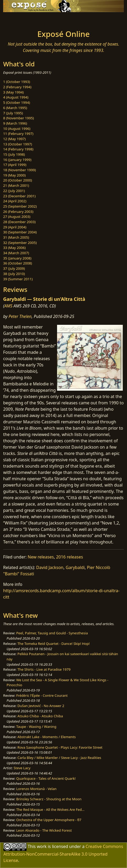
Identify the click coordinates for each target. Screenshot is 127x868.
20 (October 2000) (18, 180)
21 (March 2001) (16, 185)
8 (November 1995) (19, 118)
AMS (9, 306)
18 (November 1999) (20, 170)
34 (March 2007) (16, 253)
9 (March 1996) (15, 123)
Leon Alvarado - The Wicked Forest (44, 830)
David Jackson (50, 567)
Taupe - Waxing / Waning (36, 727)
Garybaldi (75, 567)
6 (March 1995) (15, 108)
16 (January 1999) (17, 160)
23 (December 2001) (19, 196)
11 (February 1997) (18, 134)
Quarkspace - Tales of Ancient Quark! (46, 778)
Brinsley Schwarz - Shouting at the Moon (49, 799)
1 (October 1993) (17, 82)
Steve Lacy (22, 768)
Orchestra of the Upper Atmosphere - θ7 (49, 820)
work (42, 846)
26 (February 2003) (18, 212)
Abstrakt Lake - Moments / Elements (47, 737)
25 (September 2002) (20, 206)
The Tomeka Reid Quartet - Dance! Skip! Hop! (54, 644)
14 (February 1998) (18, 149)
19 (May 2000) (14, 175)
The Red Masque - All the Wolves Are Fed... (50, 810)
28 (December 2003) (19, 222)
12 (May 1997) (14, 139)
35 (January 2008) (17, 258)
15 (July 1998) (14, 154)
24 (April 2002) (15, 201)
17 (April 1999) (15, 165)
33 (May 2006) (14, 248)
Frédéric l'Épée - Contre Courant (42, 695)
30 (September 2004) (20, 232)
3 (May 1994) (13, 92)
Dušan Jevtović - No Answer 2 (41, 706)
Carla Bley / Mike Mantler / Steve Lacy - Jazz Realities (59, 758)
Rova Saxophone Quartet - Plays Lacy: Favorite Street (60, 747)
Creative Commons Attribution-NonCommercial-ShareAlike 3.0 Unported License (63, 853)
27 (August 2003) (17, 217)
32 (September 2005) (20, 243)
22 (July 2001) (14, 191)
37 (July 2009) (14, 268)
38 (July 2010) (14, 274)
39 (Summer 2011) (18, 279)
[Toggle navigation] (17, 19)
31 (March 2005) (16, 237)
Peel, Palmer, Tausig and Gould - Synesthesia (52, 633)
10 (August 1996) (17, 129)
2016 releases (70, 557)
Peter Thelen (20, 316)
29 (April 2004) (15, 227)
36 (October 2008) (18, 263)
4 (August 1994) (16, 97)
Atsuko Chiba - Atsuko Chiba (40, 716)
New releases (41, 557)
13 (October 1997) (18, 144)
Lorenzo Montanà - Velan (36, 789)
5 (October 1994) (17, 102)
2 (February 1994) (17, 87)
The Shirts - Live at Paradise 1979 (44, 669)
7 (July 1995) (13, 113)
